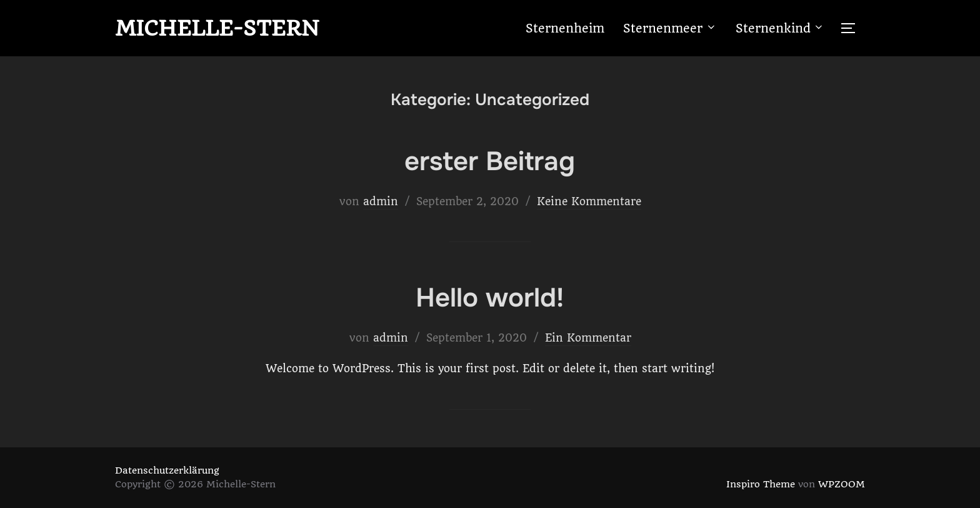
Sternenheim (565, 28)
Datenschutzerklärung (167, 470)
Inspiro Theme (761, 484)
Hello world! (490, 298)
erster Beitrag (490, 161)
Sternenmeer (670, 28)
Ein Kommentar (588, 338)
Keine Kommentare (589, 201)
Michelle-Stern (217, 28)
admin (381, 201)
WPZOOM (842, 484)
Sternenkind (780, 28)
